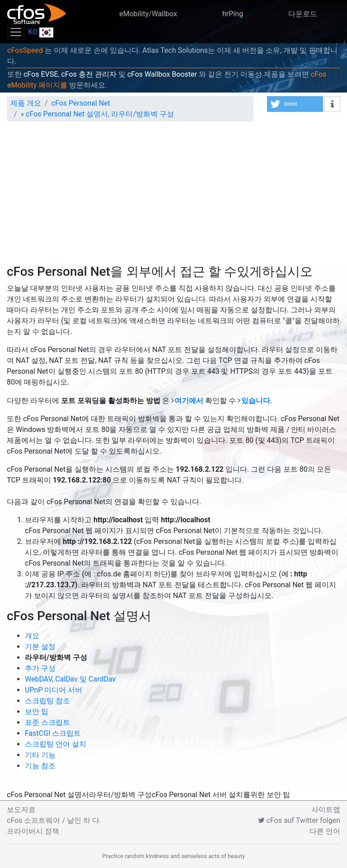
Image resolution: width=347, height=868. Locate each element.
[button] (295, 104)
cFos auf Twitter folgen (299, 820)
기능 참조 (40, 766)
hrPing (233, 14)
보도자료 (21, 810)
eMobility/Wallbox (148, 14)
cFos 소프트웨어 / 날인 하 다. (54, 820)
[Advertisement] (173, 196)
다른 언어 (325, 831)
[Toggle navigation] (16, 32)
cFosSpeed (25, 50)
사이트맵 (326, 810)
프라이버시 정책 (33, 831)
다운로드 (303, 14)
